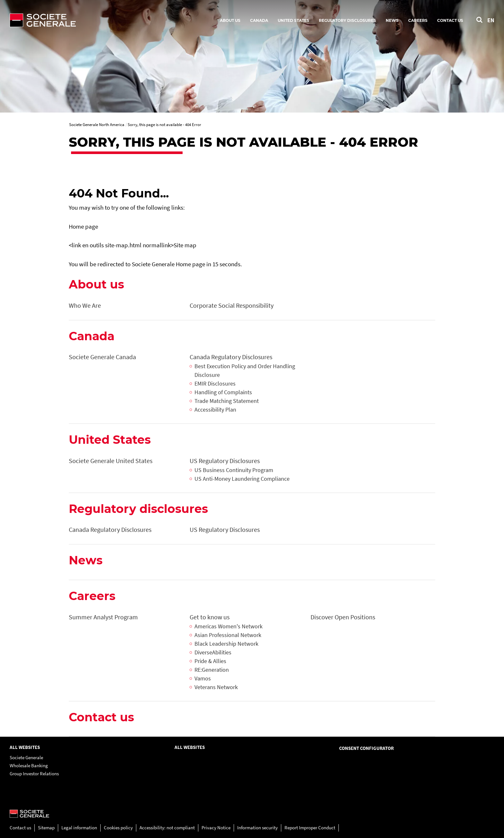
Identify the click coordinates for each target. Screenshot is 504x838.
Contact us (20, 828)
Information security (257, 828)
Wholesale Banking (29, 765)
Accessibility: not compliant (167, 828)
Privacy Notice (216, 828)
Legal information (79, 828)
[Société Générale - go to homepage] (80, 20)
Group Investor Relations (34, 774)
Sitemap (46, 828)
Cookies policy (118, 828)
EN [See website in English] (491, 20)
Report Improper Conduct (310, 828)
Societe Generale (26, 757)
